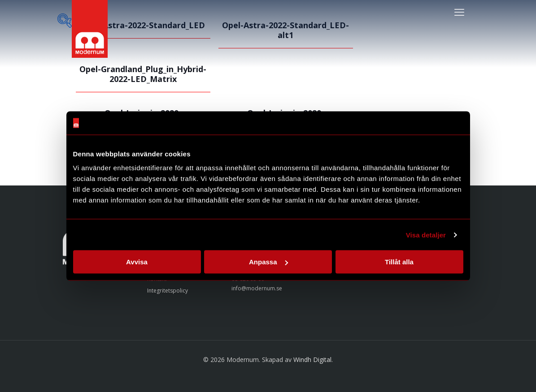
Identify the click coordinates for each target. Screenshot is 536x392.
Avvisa (137, 262)
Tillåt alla (399, 262)
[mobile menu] (459, 12)
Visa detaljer (426, 235)
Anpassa (268, 262)
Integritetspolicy (168, 291)
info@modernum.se (257, 288)
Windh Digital (312, 360)
